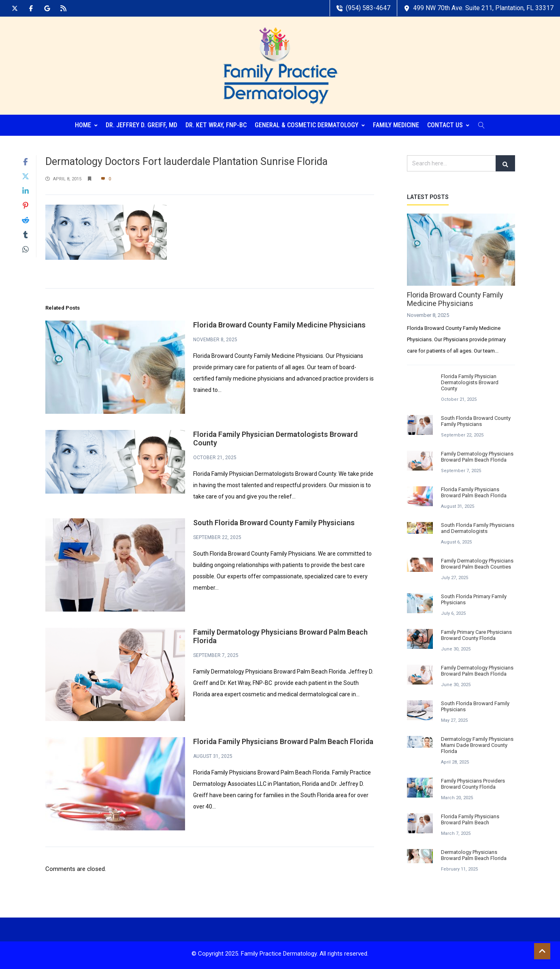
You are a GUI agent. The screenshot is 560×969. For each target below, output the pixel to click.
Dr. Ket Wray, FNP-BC (216, 123)
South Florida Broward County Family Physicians (274, 521)
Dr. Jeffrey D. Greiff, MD (142, 123)
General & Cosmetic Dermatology (310, 123)
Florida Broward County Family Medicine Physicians (279, 323)
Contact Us (448, 123)
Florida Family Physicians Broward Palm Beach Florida (283, 740)
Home (86, 123)
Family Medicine (396, 123)
